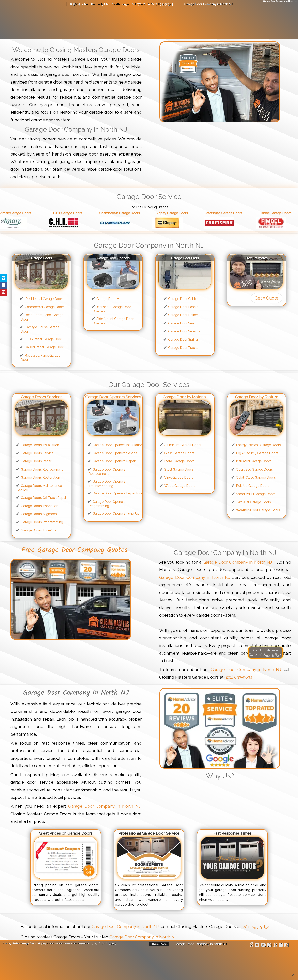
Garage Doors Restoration (40, 478)
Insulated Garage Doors (254, 461)
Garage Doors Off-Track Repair (44, 498)
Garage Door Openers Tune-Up (116, 514)
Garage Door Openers (113, 258)
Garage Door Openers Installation (118, 445)
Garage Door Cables (183, 299)
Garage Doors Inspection (40, 506)
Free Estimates (256, 258)
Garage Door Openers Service (115, 453)
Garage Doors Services (42, 397)
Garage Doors (41, 258)
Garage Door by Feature (257, 397)
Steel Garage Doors (179, 469)
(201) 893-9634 (238, 677)
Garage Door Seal (181, 323)
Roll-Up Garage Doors (253, 486)
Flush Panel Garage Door (43, 339)
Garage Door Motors (112, 299)
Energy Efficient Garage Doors (258, 445)
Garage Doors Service (37, 453)
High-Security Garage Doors (257, 453)
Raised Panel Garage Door (44, 347)
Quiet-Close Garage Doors (256, 478)
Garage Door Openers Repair (114, 461)
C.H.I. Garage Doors (72, 213)
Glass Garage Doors (179, 453)
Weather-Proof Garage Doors (258, 510)
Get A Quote (266, 298)
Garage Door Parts (185, 258)
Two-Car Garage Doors (253, 502)
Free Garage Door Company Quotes (75, 550)
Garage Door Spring (183, 339)
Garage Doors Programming (42, 522)
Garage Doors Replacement (42, 469)
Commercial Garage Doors (45, 307)
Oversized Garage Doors (254, 469)
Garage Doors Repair (36, 461)
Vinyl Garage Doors (179, 478)
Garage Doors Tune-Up (38, 530)
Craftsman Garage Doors (228, 213)
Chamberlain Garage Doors (124, 213)
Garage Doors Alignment (39, 514)
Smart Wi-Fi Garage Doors (256, 494)
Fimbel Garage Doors (280, 213)
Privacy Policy (159, 944)
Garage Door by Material (185, 397)
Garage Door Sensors (184, 331)
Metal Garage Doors (179, 461)
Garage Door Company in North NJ (237, 562)
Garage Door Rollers (183, 315)
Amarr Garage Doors (20, 213)
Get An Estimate (265, 650)
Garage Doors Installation (40, 445)
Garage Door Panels (183, 307)
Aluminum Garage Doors (183, 445)
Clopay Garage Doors (176, 213)
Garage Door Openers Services (113, 397)
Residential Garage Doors (44, 299)
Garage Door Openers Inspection (117, 493)
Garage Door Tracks (183, 348)
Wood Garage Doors (180, 486)
